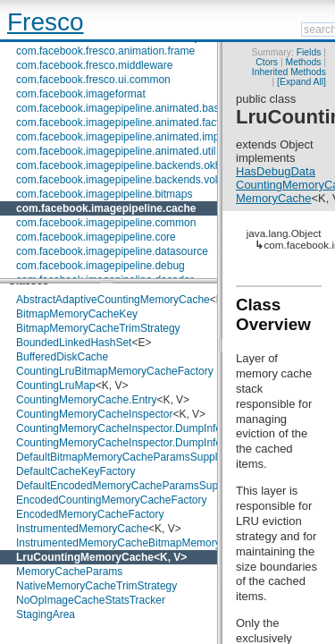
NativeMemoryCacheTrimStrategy (96, 586)
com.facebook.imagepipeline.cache (106, 208)
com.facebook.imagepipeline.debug (100, 266)
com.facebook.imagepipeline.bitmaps (104, 194)
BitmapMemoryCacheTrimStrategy (98, 328)
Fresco (46, 22)
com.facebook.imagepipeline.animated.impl (119, 137)
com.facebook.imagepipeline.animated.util (116, 151)
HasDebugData (276, 171)
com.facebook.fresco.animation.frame (105, 51)
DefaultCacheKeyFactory (75, 471)
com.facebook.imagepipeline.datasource (112, 251)
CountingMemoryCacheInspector (94, 414)
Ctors (267, 62)
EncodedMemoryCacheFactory (90, 514)
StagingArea (46, 614)
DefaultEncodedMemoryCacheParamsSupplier (127, 486)
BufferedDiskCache (62, 357)
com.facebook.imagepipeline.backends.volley (124, 180)
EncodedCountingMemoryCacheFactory (111, 500)
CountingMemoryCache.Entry (86, 400)
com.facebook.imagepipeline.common (106, 223)
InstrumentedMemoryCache (82, 529)
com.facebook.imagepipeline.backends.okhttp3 (128, 165)
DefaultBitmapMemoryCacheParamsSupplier (123, 457)
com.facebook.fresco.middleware (94, 65)
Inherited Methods (289, 72)
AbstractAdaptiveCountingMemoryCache (113, 300)
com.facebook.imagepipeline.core (96, 237)
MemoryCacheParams (69, 572)
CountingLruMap (56, 386)
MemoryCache (274, 198)
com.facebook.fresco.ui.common (93, 80)
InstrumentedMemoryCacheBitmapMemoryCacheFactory (151, 543)
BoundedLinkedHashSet (74, 343)
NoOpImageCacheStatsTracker (91, 600)
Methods (304, 62)
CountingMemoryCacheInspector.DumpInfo (119, 428)
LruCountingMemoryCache (85, 557)
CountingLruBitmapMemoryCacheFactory (115, 371)
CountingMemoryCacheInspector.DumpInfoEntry (131, 443)
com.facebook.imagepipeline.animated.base (121, 108)
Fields (309, 52)
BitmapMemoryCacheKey (77, 314)
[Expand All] (301, 82)
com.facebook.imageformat (81, 94)
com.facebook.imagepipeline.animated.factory (125, 123)
